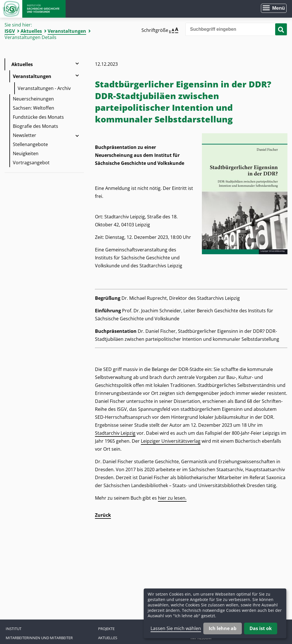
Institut (14, 629)
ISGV (10, 31)
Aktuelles (31, 31)
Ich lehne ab (223, 628)
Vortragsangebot (31, 163)
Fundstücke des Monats (38, 117)
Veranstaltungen (67, 31)
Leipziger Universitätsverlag (171, 441)
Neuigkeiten (26, 153)
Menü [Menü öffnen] (278, 8)
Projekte (106, 629)
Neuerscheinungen (33, 99)
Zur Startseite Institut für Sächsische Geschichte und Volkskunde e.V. (33, 9)
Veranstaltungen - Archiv (44, 88)
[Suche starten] (281, 29)
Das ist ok (261, 628)
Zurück (103, 515)
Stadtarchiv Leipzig (115, 433)
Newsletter (25, 135)
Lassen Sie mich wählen (176, 628)
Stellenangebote (30, 144)
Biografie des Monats (36, 126)
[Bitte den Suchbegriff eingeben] (236, 29)
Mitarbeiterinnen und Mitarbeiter (39, 638)
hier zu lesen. (172, 498)
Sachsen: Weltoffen (34, 108)
